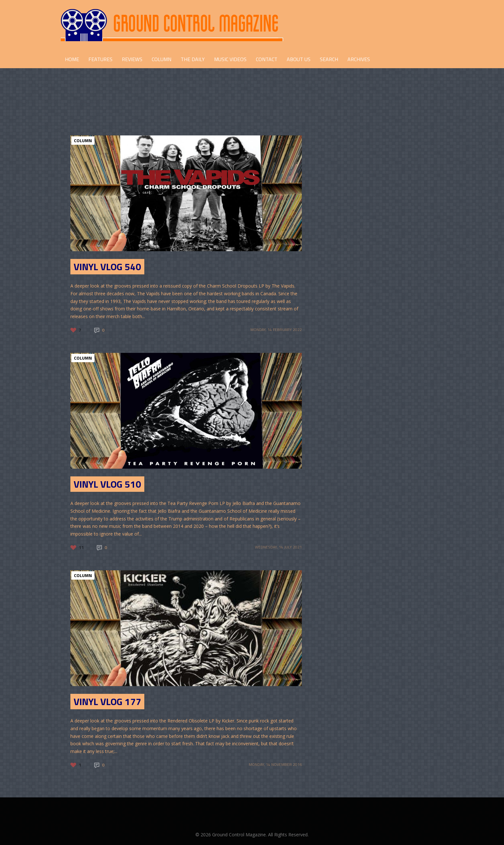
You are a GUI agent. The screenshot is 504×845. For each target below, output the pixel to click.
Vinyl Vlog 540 (107, 267)
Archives (359, 59)
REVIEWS (132, 59)
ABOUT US (299, 59)
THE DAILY (193, 59)
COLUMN (162, 59)
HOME (72, 59)
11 (81, 547)
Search (329, 59)
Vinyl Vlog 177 (107, 702)
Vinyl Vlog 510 (107, 484)
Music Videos (230, 59)
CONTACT (267, 59)
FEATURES (100, 59)
